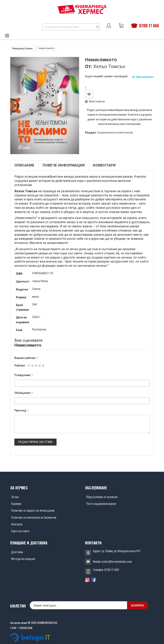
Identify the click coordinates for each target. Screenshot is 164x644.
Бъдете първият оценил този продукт (107, 76)
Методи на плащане (23, 559)
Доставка (17, 552)
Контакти (17, 524)
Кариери (16, 503)
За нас (15, 497)
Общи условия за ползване (102, 497)
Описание (24, 165)
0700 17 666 (149, 26)
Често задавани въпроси (101, 503)
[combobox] (71, 27)
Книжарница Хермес (23, 48)
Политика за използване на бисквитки (34, 517)
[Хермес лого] (82, 9)
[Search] (97, 27)
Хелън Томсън (109, 66)
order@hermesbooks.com (117, 561)
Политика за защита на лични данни (33, 510)
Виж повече (95, 101)
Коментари (104, 165)
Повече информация (64, 165)
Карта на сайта (20, 531)
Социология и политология (115, 133)
